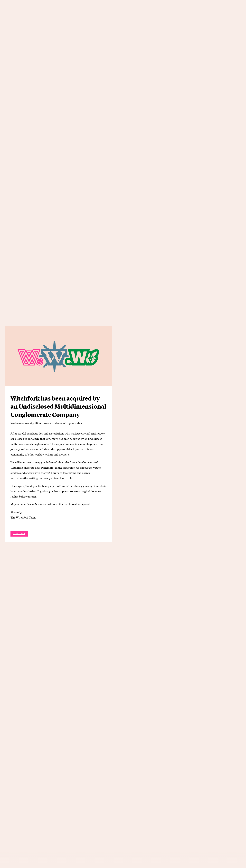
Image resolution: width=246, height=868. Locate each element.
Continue (19, 534)
